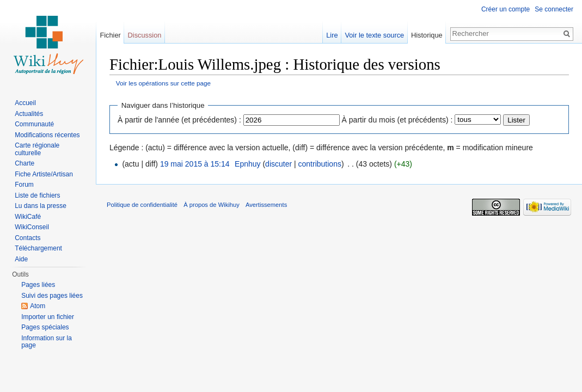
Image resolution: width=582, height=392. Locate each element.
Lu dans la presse (41, 206)
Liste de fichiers (37, 195)
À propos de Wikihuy (212, 205)
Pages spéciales (45, 327)
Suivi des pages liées (52, 296)
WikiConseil (32, 227)
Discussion (145, 35)
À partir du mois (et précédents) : (397, 120)
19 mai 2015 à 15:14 (195, 164)
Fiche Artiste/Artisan (44, 174)
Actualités (29, 114)
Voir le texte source (374, 35)
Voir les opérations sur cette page (163, 83)
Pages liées (38, 285)
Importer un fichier (48, 317)
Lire (332, 35)
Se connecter (554, 9)
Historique (427, 35)
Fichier (110, 35)
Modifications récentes (47, 135)
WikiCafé (28, 217)
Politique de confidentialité (142, 205)
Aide (21, 259)
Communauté (34, 124)
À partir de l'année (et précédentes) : (179, 120)
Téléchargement (38, 248)
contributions (320, 164)
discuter (278, 164)
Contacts (27, 238)
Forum (24, 185)
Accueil (25, 103)
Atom (38, 306)
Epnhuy (247, 164)
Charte (24, 163)
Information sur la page (47, 342)
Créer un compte (506, 9)
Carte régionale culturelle (37, 149)
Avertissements (266, 205)
